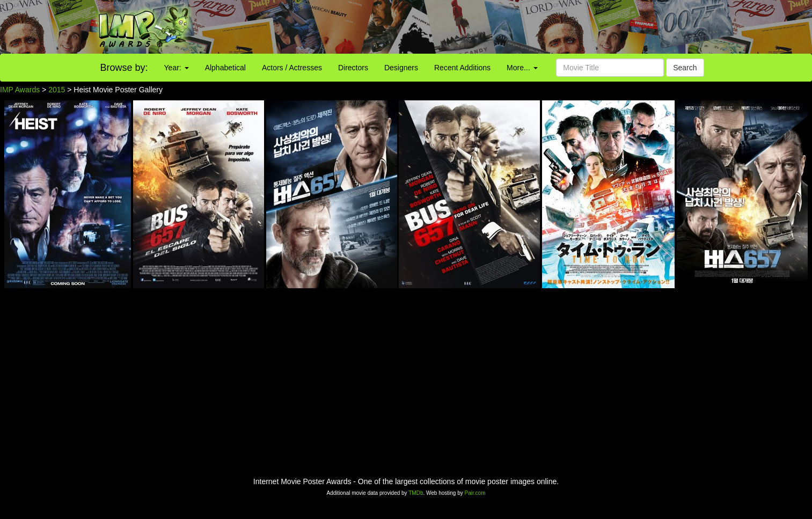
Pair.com (475, 493)
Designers (401, 68)
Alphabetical (225, 68)
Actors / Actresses (292, 68)
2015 (57, 90)
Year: (177, 68)
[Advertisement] (507, 27)
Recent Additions (462, 68)
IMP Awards (20, 90)
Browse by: (124, 68)
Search (685, 68)
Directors (353, 68)
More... (522, 68)
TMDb (416, 493)
